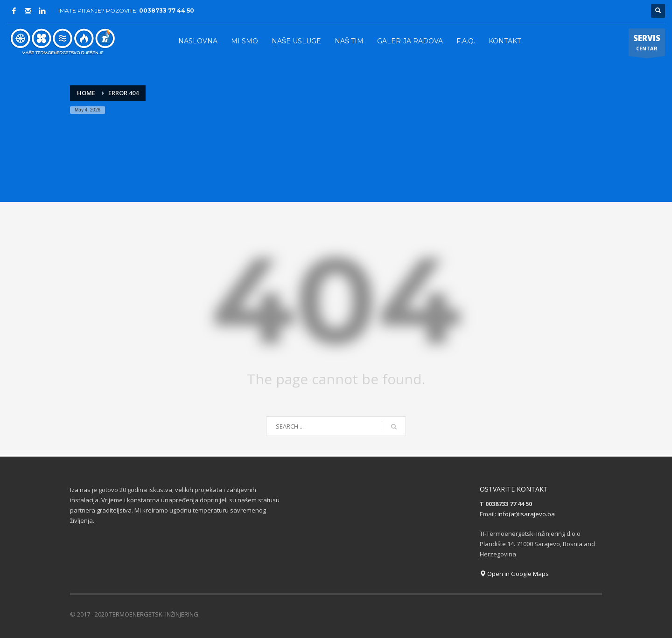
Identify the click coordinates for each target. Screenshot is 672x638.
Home (86, 93)
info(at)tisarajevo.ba (526, 514)
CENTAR (647, 44)
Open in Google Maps (514, 574)
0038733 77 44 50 (167, 10)
